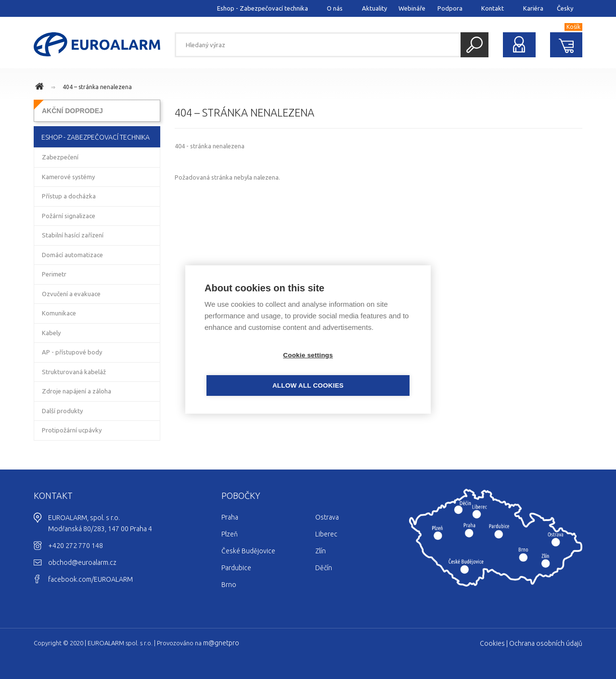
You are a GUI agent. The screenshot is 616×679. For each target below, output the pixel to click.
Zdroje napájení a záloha (77, 391)
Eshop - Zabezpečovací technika (263, 8)
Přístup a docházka (69, 196)
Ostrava (327, 517)
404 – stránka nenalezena (97, 87)
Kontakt (493, 8)
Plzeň (230, 534)
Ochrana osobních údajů (546, 643)
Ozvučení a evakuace (71, 294)
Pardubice (236, 568)
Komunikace (59, 313)
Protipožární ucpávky (72, 430)
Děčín (324, 568)
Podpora (450, 8)
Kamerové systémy (68, 177)
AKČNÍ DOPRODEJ (72, 111)
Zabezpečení (60, 157)
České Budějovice (248, 551)
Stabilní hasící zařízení (73, 235)
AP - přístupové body (72, 352)
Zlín (321, 551)
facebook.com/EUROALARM (90, 579)
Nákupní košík (566, 45)
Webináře (412, 8)
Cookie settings (253, 371)
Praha (230, 517)
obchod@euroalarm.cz (82, 562)
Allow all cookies (363, 371)
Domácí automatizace (72, 255)
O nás (335, 8)
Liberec (326, 534)
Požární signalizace (69, 216)
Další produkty (62, 411)
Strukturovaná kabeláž (74, 372)
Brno (229, 585)
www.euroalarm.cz (41, 88)
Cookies (492, 643)
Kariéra (533, 8)
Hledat (475, 45)
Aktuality (374, 8)
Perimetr (54, 274)
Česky (565, 8)
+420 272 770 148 (76, 546)
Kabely (51, 333)
